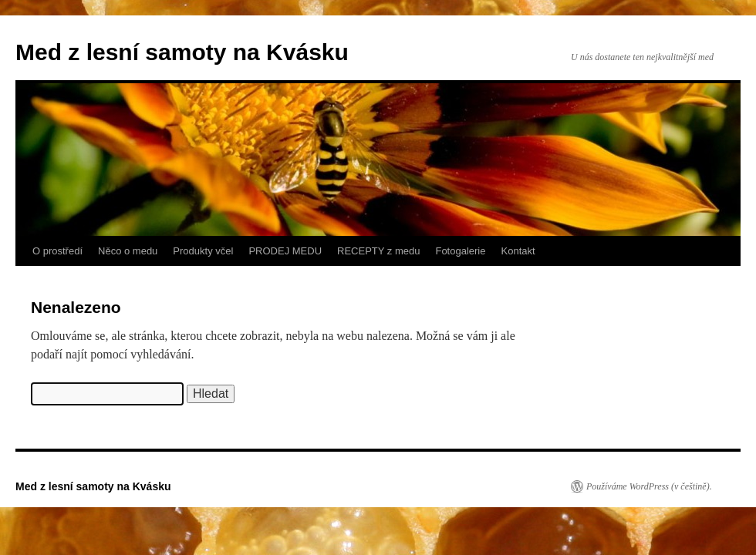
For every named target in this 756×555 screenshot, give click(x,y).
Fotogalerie (460, 251)
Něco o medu (128, 251)
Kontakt (518, 251)
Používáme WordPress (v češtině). (649, 486)
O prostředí (57, 251)
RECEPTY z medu (378, 251)
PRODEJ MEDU (285, 251)
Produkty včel (203, 251)
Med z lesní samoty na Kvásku (182, 52)
